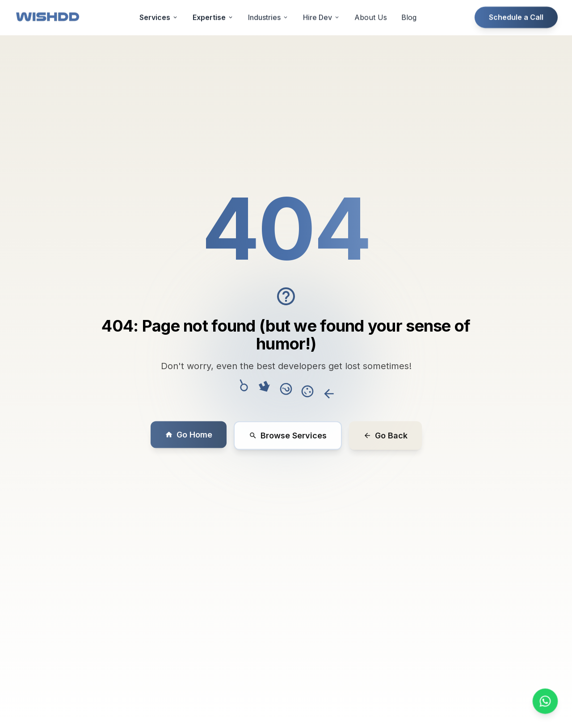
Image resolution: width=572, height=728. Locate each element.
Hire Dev (322, 6)
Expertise (213, 6)
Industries (268, 6)
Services (159, 6)
